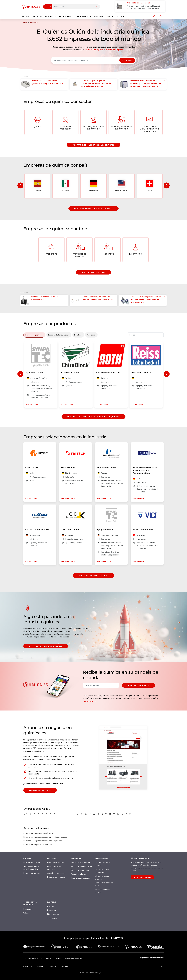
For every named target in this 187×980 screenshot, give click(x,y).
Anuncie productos (79, 874)
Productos (51, 910)
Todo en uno (52, 918)
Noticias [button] (26, 16)
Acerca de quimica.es (73, 959)
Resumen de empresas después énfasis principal (43, 841)
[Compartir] (154, 17)
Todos (47, 7)
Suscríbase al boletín (139, 685)
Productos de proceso (80, 870)
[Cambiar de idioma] (161, 17)
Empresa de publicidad (40, 790)
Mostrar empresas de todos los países (93, 209)
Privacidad (64, 966)
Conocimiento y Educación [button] (90, 16)
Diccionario (28, 909)
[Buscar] (97, 7)
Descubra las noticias (32, 862)
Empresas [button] (38, 16)
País (101, 50)
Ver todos (90, 701)
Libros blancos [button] (67, 16)
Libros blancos (53, 914)
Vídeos (26, 913)
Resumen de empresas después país (38, 844)
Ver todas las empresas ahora (94, 576)
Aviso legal (28, 966)
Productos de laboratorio (81, 866)
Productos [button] (51, 16)
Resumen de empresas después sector (39, 833)
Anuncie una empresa (56, 873)
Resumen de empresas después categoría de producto (45, 837)
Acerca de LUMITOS (54, 959)
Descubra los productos (81, 862)
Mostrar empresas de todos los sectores (93, 145)
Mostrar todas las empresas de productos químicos (93, 417)
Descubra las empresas (57, 862)
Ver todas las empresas (93, 272)
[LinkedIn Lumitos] (162, 966)
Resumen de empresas (56, 877)
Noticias (51, 906)
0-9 (26, 814)
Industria (92, 50)
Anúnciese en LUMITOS (33, 959)
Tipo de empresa (116, 50)
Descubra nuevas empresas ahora (46, 646)
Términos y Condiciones (46, 966)
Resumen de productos (80, 878)
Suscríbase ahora (142, 877)
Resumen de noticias (32, 873)
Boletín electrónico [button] (116, 16)
